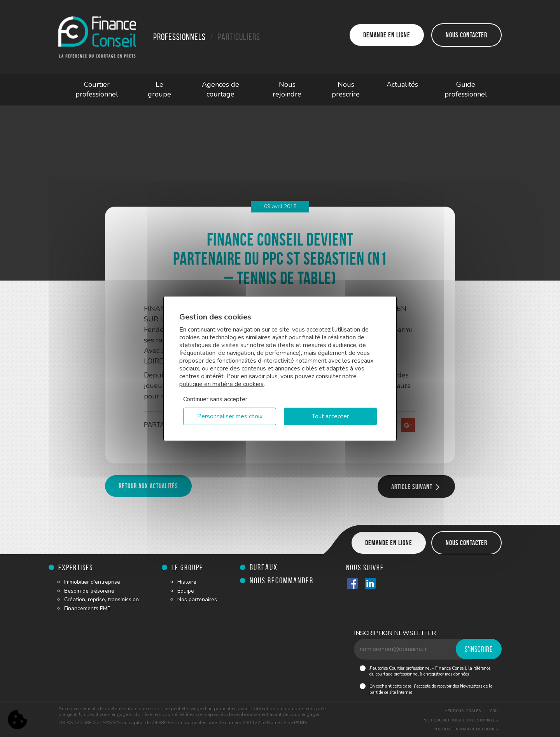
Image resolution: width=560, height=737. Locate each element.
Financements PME (87, 608)
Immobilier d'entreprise (92, 582)
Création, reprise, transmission (101, 599)
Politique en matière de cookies (466, 729)
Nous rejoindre (287, 89)
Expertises (76, 567)
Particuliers (239, 37)
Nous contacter (466, 35)
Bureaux (264, 567)
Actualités (402, 84)
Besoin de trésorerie (89, 591)
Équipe (186, 591)
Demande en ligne (387, 35)
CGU (494, 711)
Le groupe (159, 89)
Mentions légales (463, 711)
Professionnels (179, 37)
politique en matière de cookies (221, 384)
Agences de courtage (220, 89)
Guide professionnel (466, 89)
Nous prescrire (346, 89)
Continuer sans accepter (215, 399)
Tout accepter (330, 416)
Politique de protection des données (460, 720)
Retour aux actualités (148, 486)
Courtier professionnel (97, 89)
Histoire (187, 582)
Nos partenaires (197, 599)
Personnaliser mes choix (230, 416)
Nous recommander (282, 580)
